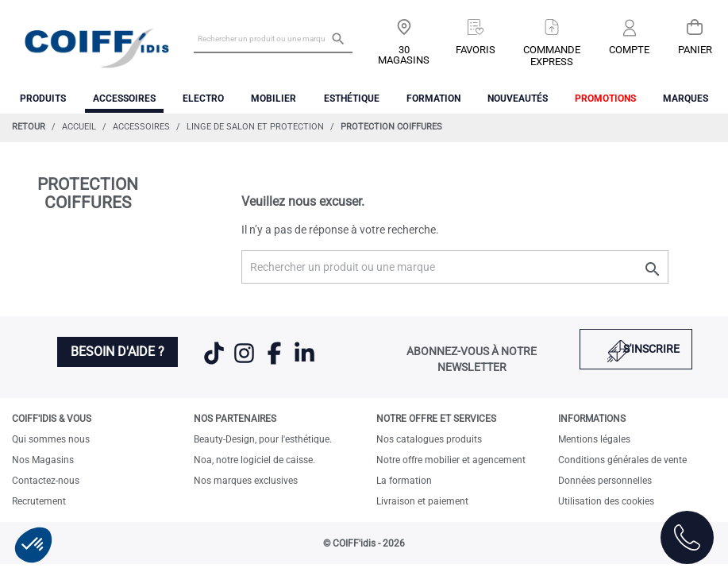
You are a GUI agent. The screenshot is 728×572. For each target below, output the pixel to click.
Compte (629, 50)
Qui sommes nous (51, 439)
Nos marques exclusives (246, 481)
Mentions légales (594, 439)
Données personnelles (605, 481)
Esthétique (352, 99)
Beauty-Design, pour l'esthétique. (263, 439)
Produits (43, 99)
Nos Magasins (43, 460)
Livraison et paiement (422, 501)
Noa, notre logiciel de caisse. (254, 460)
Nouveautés (518, 99)
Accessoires (124, 99)
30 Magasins (404, 55)
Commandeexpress (552, 56)
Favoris (476, 50)
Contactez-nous (46, 481)
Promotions (605, 99)
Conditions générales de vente (622, 460)
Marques (686, 99)
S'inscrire (651, 349)
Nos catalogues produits (429, 439)
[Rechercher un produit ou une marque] (273, 38)
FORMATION (433, 99)
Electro (203, 99)
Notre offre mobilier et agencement (451, 460)
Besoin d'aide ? (117, 352)
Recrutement (39, 501)
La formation (404, 481)
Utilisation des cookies (606, 501)
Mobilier (273, 99)
